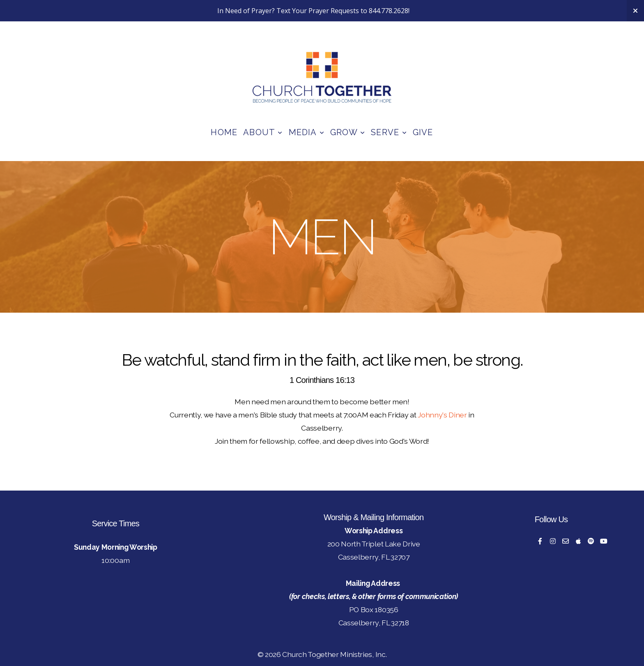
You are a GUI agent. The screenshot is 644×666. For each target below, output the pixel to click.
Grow (348, 132)
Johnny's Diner (442, 415)
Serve (389, 132)
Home (224, 132)
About (263, 132)
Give (423, 132)
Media (307, 132)
